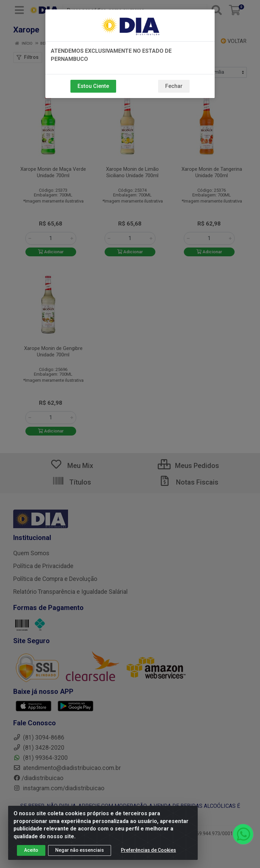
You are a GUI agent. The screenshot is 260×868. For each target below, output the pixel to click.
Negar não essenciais (80, 852)
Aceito (31, 852)
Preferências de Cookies (148, 852)
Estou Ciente (93, 86)
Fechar (174, 86)
